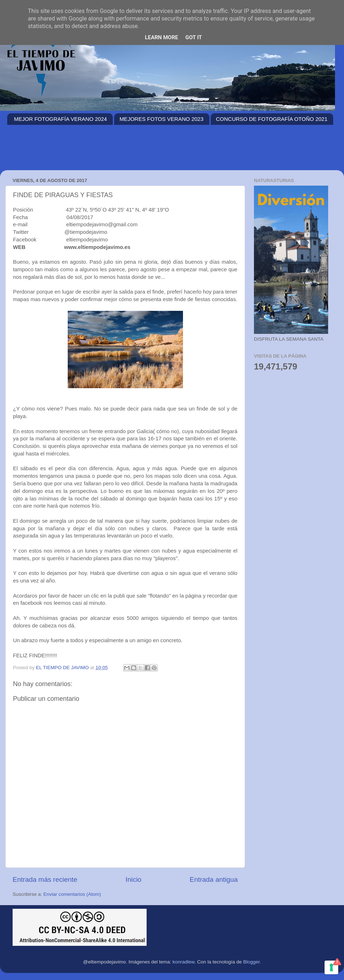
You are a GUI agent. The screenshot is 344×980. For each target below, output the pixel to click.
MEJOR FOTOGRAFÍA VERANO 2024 (61, 119)
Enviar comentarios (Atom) (72, 894)
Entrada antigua (214, 879)
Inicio (134, 879)
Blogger (251, 962)
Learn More (161, 37)
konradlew (184, 962)
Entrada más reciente (45, 879)
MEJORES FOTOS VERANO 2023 (162, 119)
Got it (193, 37)
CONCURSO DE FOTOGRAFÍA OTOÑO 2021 (272, 119)
